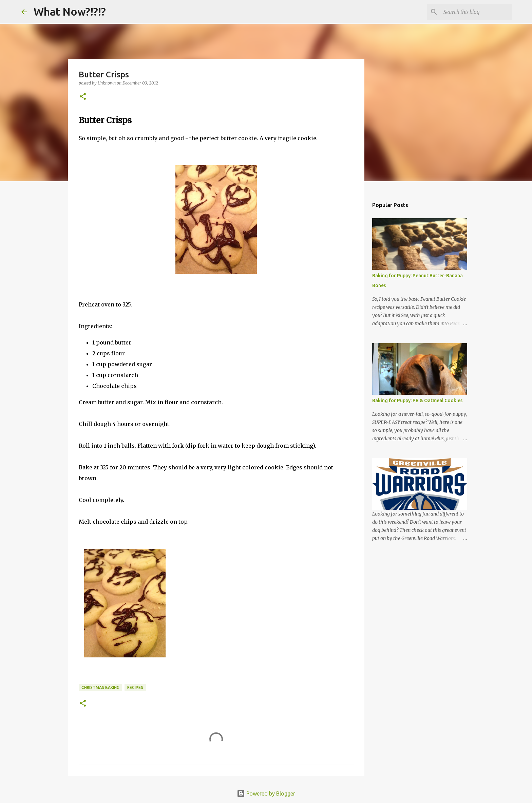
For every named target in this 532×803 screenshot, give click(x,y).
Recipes (135, 687)
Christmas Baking (100, 687)
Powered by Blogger (266, 793)
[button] (83, 97)
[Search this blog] (476, 12)
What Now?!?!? (70, 12)
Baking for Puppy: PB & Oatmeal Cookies (417, 400)
